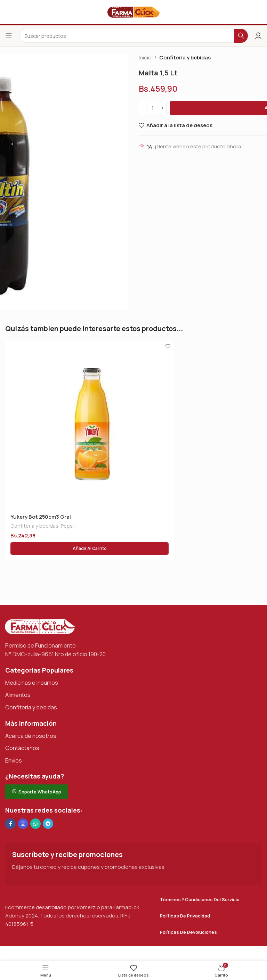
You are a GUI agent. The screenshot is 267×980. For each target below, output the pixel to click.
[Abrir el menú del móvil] (9, 36)
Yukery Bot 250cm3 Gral (41, 517)
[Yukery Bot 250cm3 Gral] (90, 425)
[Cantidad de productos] (153, 108)
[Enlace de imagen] (40, 626)
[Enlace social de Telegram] (48, 824)
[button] (90, 549)
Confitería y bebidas (31, 707)
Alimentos (18, 695)
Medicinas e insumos (32, 683)
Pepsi (67, 526)
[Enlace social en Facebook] (10, 824)
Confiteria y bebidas (185, 57)
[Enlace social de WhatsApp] (35, 824)
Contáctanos (22, 748)
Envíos (14, 760)
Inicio (145, 57)
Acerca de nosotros (31, 736)
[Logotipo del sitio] (133, 12)
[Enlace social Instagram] (23, 824)
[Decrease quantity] (143, 108)
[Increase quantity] (162, 108)
